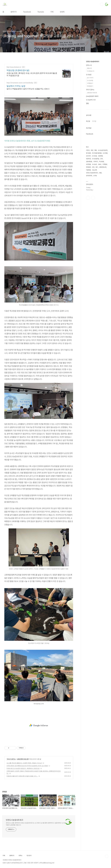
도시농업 (89, 75)
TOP (107, 856)
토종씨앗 (88, 224)
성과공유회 (89, 240)
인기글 (94, 121)
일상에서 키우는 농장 (16, 86)
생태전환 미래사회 (23, 759)
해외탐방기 (90, 86)
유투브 (93, 263)
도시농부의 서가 (91, 100)
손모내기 (88, 221)
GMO (100, 229)
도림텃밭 (100, 221)
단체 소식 (89, 65)
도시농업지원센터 (103, 215)
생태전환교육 (103, 232)
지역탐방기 (90, 83)
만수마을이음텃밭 (97, 218)
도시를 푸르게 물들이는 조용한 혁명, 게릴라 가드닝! (24, 763)
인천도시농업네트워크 (15, 820)
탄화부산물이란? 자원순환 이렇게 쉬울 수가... (22, 776)
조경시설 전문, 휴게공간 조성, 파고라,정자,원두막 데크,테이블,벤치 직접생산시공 (32, 74)
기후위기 (96, 226)
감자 (102, 224)
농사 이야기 (90, 78)
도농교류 (94, 235)
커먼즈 (88, 215)
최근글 (88, 121)
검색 (102, 4)
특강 (92, 215)
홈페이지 (14, 12)
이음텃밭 (88, 235)
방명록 (62, 12)
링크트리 (29, 856)
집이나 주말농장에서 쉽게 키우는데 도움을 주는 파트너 (28, 89)
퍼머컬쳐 (88, 232)
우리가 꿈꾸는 (11, 759)
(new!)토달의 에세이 (92, 96)
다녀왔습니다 (91, 71)
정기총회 (88, 218)
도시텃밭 (105, 218)
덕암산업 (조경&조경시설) (18, 70)
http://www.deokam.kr (14, 67)
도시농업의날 (96, 224)
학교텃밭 (102, 226)
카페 (52, 12)
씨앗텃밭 (88, 229)
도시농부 (94, 229)
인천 (93, 232)
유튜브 (20, 856)
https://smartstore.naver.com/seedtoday (20, 83)
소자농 (95, 240)
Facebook (27, 12)
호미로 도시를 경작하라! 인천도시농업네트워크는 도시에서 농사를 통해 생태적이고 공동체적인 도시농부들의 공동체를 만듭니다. (36, 824)
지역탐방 (105, 229)
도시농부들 (90, 81)
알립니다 (89, 68)
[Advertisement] (39, 725)
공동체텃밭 (89, 226)
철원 (96, 215)
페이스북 (88, 263)
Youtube (41, 12)
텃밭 (100, 238)
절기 (97, 232)
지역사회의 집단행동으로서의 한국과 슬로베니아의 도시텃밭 (27, 766)
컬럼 (87, 103)
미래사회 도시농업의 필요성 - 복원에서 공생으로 (23, 768)
